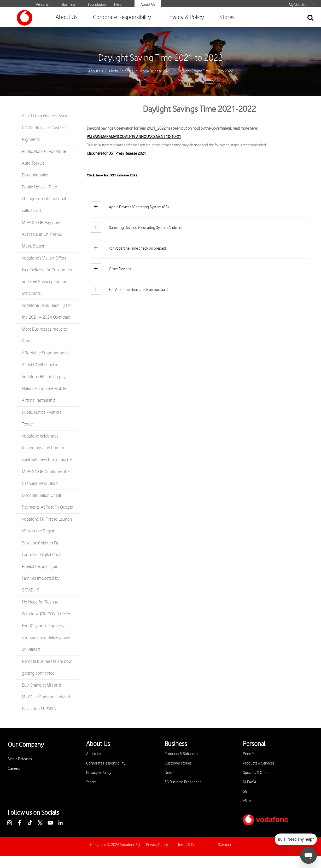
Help (118, 5)
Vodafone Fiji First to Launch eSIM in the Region (47, 525)
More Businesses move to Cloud (45, 335)
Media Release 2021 (155, 71)
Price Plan (251, 754)
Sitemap (224, 845)
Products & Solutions (181, 754)
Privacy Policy (157, 845)
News (169, 773)
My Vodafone (299, 5)
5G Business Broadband (183, 782)
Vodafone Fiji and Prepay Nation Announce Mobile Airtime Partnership (44, 389)
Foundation (97, 5)
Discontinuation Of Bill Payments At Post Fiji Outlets (47, 501)
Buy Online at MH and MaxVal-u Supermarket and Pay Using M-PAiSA (46, 697)
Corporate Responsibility (122, 17)
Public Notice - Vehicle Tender (42, 418)
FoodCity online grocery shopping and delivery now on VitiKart (46, 638)
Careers (14, 769)
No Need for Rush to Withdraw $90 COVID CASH (46, 608)
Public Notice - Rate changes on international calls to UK (44, 199)
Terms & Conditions (193, 845)
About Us (148, 5)
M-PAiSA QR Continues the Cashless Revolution (46, 478)
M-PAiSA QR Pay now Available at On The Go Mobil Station (42, 234)
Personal (43, 5)
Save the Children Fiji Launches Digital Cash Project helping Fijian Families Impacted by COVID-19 (42, 567)
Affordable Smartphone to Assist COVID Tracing (45, 359)
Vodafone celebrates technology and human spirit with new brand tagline (47, 448)
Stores (227, 17)
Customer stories (178, 763)
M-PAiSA (250, 782)
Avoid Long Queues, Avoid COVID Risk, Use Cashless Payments (45, 128)
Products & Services (259, 763)
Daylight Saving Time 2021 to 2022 (160, 58)
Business (69, 5)
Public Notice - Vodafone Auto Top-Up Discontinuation (44, 163)
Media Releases (121, 71)
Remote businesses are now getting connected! (47, 667)
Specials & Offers (256, 773)
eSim (247, 801)
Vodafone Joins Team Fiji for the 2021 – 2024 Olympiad (46, 311)
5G (245, 792)
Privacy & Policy (185, 17)
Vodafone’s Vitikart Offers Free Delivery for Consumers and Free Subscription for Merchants (47, 276)
